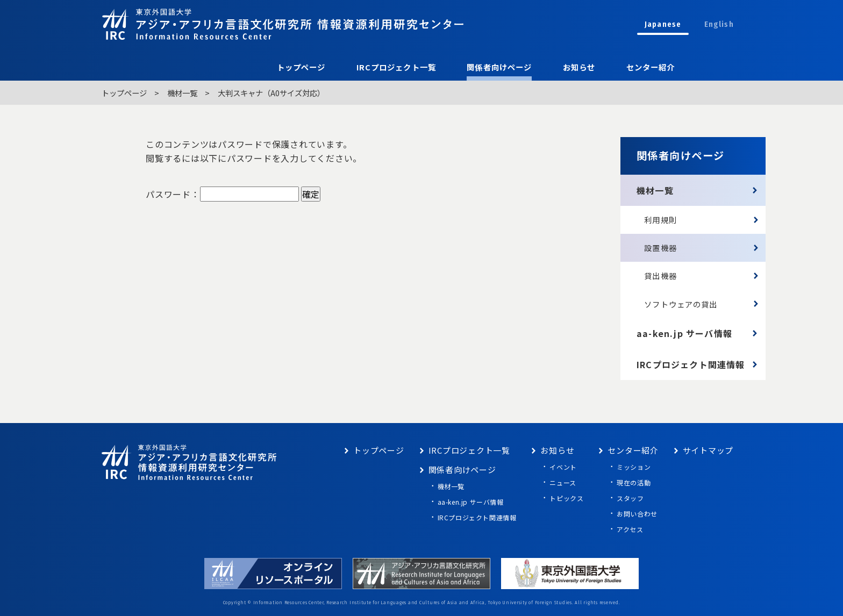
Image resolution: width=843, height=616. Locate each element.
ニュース (563, 482)
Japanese (663, 24)
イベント (563, 467)
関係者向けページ (499, 67)
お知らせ (579, 67)
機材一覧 (182, 93)
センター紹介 (651, 67)
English (719, 24)
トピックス (566, 498)
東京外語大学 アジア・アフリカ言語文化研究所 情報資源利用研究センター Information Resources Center (283, 24)
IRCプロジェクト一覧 (396, 67)
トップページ (301, 67)
